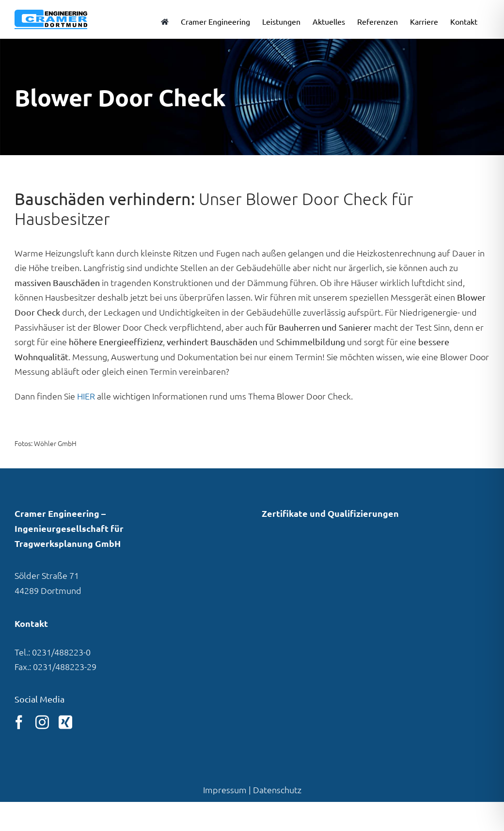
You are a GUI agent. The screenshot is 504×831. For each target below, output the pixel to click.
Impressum (225, 790)
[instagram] (42, 722)
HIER (86, 396)
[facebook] (19, 722)
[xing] (65, 722)
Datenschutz (277, 790)
